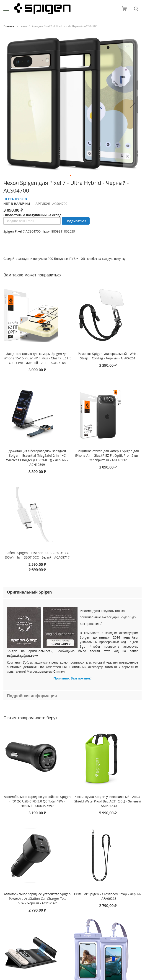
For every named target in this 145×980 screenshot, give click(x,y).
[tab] (72, 592)
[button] (132, 103)
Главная (9, 26)
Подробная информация (32, 696)
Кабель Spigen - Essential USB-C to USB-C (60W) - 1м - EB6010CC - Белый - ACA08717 (37, 555)
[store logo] (42, 9)
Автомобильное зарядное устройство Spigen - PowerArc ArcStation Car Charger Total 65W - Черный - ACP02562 (37, 899)
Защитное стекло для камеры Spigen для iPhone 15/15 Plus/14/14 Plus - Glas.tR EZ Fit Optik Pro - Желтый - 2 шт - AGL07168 (37, 358)
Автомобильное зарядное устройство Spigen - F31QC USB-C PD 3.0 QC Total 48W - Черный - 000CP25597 (37, 801)
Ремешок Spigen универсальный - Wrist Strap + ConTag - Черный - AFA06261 (108, 356)
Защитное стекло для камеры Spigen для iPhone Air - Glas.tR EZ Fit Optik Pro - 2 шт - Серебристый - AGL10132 (108, 455)
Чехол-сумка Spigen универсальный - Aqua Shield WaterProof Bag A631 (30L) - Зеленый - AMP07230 (108, 801)
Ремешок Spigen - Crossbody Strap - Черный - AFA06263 (108, 896)
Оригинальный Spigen (29, 592)
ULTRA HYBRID (15, 199)
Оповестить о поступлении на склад (32, 215)
